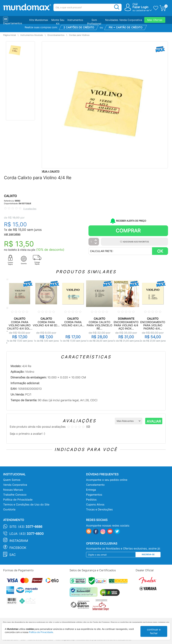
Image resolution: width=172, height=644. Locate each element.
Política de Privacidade (18, 500)
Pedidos (91, 500)
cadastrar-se (142, 10)
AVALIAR (154, 421)
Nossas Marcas (13, 490)
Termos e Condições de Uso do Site (26, 505)
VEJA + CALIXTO (51, 171)
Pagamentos (94, 495)
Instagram (19, 541)
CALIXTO (10, 196)
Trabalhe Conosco (15, 495)
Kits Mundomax (39, 20)
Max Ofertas (155, 20)
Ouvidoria (9, 509)
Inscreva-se (148, 554)
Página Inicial (9, 35)
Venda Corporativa (131, 20)
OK (160, 251)
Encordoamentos (56, 35)
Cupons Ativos (95, 505)
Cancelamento (95, 485)
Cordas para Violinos (79, 35)
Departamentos (13, 23)
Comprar (128, 231)
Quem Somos (12, 480)
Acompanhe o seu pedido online (107, 480)
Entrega (91, 490)
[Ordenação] (129, 421)
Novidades (112, 20)
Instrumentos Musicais (32, 35)
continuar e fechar (154, 631)
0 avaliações (30, 209)
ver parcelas (12, 234)
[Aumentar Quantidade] (96, 240)
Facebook (18, 548)
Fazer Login (140, 7)
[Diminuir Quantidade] (96, 243)
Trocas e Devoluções (99, 509)
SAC (13, 555)
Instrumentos (75, 20)
